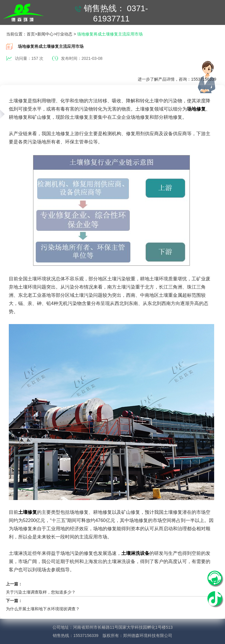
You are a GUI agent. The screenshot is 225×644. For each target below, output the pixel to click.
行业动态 (64, 34)
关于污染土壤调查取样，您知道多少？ (41, 592)
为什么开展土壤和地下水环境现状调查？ (43, 609)
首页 (31, 34)
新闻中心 (45, 34)
